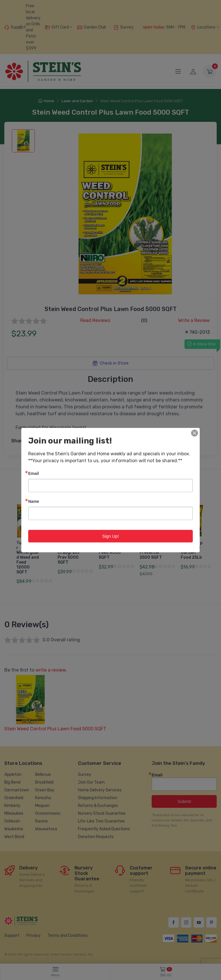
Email (34, 473)
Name (34, 501)
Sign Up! (110, 536)
